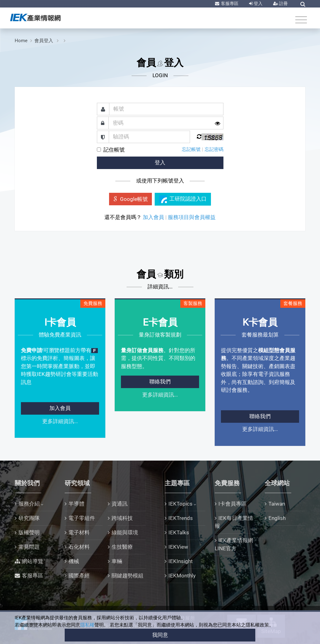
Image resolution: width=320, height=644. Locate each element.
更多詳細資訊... (60, 421)
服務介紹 (29, 504)
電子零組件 (82, 518)
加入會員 (153, 217)
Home (21, 41)
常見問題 (29, 547)
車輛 (117, 561)
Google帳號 (131, 199)
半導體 (76, 504)
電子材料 (79, 532)
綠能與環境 (125, 532)
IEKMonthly (182, 576)
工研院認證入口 (183, 199)
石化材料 (79, 547)
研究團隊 (29, 518)
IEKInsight (181, 561)
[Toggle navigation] (301, 20)
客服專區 (229, 3)
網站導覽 (32, 561)
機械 (74, 561)
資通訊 (120, 504)
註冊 (283, 3)
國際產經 (79, 576)
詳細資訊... (160, 287)
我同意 (160, 635)
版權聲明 (29, 532)
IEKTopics (180, 504)
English (277, 518)
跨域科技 (122, 518)
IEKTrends (181, 518)
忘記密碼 (214, 149)
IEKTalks (179, 532)
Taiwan (277, 504)
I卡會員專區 (232, 504)
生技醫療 (122, 547)
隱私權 (87, 625)
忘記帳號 (191, 149)
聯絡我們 (160, 382)
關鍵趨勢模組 (127, 576)
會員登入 (44, 41)
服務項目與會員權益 (192, 217)
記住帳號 (114, 150)
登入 (258, 3)
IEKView (178, 547)
